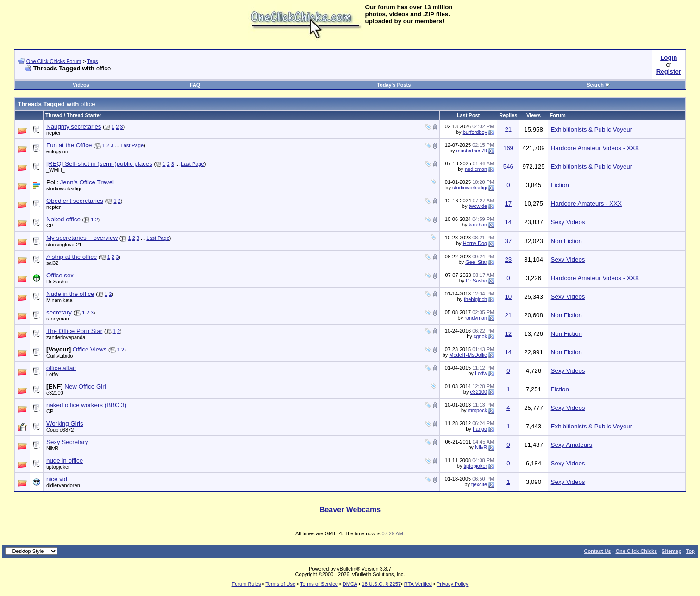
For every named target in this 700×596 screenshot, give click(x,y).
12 (508, 334)
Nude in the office (70, 294)
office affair (61, 368)
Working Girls (65, 423)
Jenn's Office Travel (87, 182)
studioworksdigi (64, 188)
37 (508, 241)
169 (508, 148)
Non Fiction (566, 241)
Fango (480, 429)
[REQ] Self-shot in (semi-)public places (99, 164)
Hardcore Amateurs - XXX (586, 204)
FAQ (195, 85)
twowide (478, 206)
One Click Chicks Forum (54, 61)
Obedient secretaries (75, 201)
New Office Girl (85, 386)
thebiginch (475, 299)
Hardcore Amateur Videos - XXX (595, 148)
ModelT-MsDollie (468, 355)
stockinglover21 (64, 245)
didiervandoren (63, 485)
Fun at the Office (69, 145)
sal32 (52, 263)
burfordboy (475, 132)
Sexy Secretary (67, 442)
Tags (92, 61)
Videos (81, 85)
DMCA (350, 584)
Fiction (560, 185)
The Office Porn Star (74, 331)
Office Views (90, 349)
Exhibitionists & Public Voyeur (592, 129)
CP (50, 226)
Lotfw (52, 374)
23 (508, 260)
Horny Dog (475, 243)
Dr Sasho (57, 282)
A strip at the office (72, 257)
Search (598, 85)
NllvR (52, 448)
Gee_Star (476, 262)
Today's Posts (394, 85)
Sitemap (672, 551)
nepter (53, 133)
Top (691, 551)
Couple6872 (60, 430)
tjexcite (479, 484)
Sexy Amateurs (572, 445)
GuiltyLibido (59, 356)
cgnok (480, 336)
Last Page (132, 145)
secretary (59, 312)
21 (508, 129)
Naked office (63, 219)
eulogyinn (57, 151)
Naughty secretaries (74, 127)
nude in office (65, 461)
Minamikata (59, 300)
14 (508, 222)
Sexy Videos (568, 222)
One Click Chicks (636, 551)
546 (508, 166)
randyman (58, 319)
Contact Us (598, 551)
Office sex (60, 275)
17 (508, 204)
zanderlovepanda (66, 337)
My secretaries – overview (82, 238)
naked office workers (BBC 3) (86, 405)
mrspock (478, 410)
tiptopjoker (58, 467)
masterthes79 (472, 151)
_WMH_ (56, 170)
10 (508, 297)
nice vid (57, 479)
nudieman (476, 169)
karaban (478, 225)
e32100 (55, 393)
